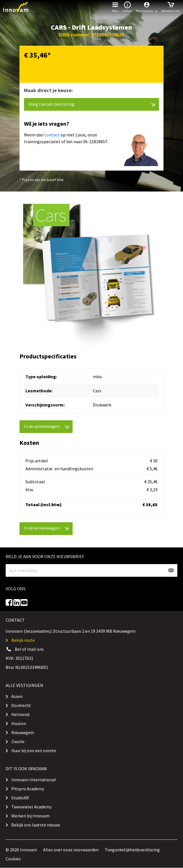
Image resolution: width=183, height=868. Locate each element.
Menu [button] (115, 6)
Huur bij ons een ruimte (34, 750)
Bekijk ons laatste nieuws (36, 825)
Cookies (13, 859)
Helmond (20, 714)
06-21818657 (95, 142)
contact (52, 135)
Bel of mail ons (29, 649)
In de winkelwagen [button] (46, 426)
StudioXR (20, 798)
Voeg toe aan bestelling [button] (92, 104)
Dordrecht (21, 705)
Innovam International (34, 780)
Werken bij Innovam (30, 816)
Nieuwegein (23, 732)
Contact (127, 6)
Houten (19, 723)
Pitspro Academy (28, 789)
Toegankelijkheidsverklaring (132, 850)
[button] (147, 7)
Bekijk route (23, 640)
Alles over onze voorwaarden (71, 850)
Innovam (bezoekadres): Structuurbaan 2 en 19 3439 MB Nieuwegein (71, 631)
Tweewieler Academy (31, 807)
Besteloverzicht (171, 6)
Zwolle (18, 741)
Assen (17, 696)
